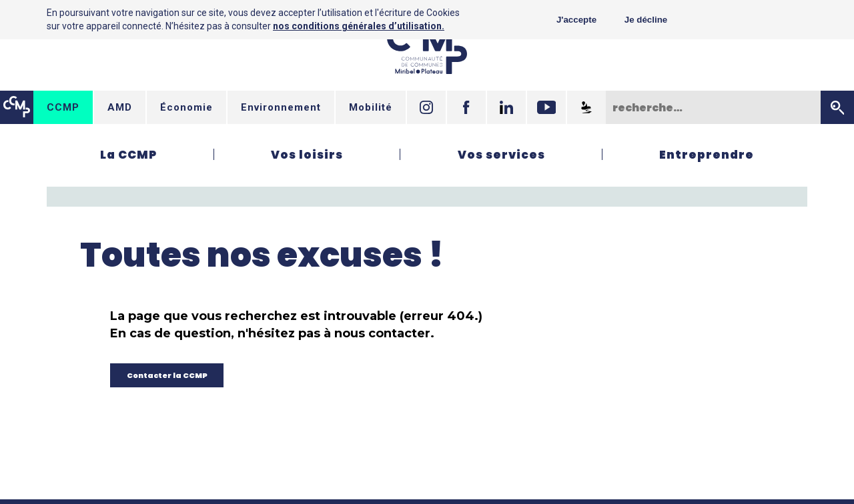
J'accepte (576, 20)
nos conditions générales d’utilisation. (359, 26)
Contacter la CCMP (167, 375)
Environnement (281, 107)
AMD (120, 107)
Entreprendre (707, 155)
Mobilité (371, 107)
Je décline (646, 20)
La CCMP (128, 155)
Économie (186, 107)
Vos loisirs (307, 155)
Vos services (501, 155)
